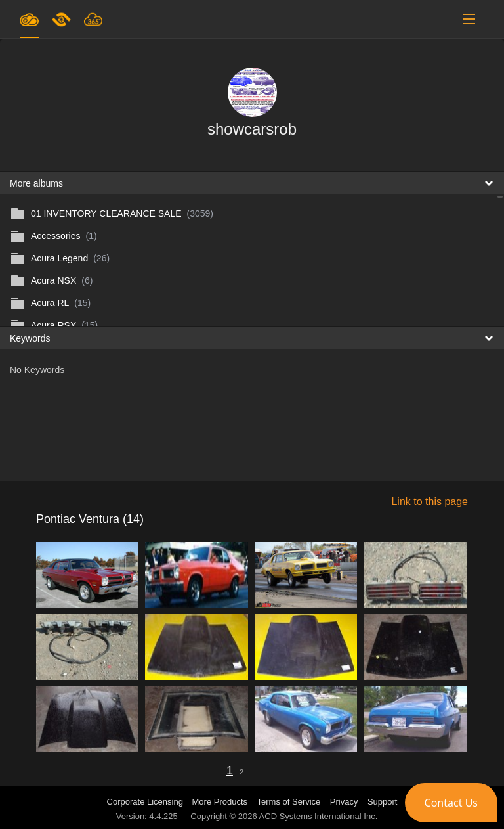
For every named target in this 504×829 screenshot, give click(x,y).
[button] (451, 803)
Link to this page (430, 502)
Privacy (344, 802)
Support (383, 802)
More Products (220, 802)
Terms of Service (289, 802)
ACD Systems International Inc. (319, 816)
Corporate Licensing (146, 802)
